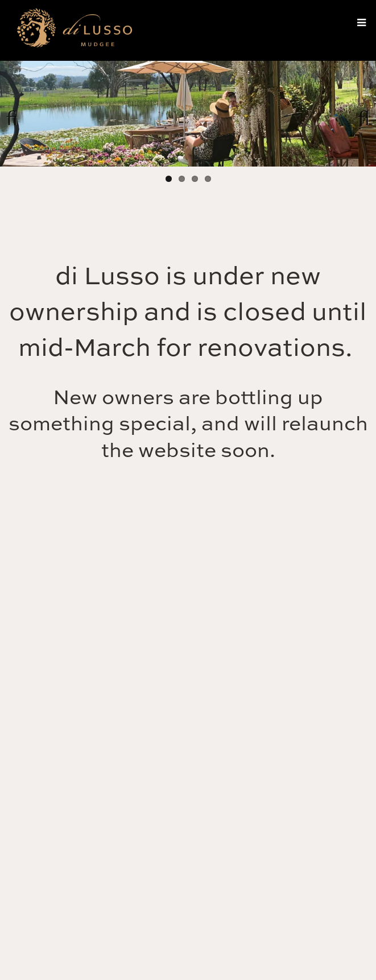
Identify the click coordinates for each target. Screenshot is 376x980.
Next (359, 114)
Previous (17, 114)
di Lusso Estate (74, 31)
